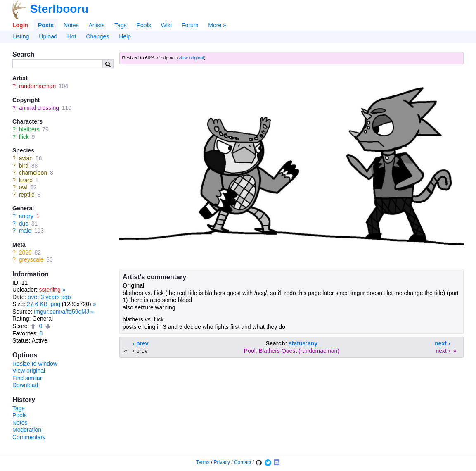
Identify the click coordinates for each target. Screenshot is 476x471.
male (25, 231)
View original (29, 371)
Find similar (27, 378)
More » (217, 25)
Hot (72, 36)
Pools (144, 25)
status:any (303, 343)
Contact (243, 462)
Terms (203, 462)
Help (125, 36)
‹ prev (141, 343)
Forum (190, 25)
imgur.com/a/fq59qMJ (62, 312)
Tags (121, 25)
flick (24, 137)
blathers (29, 129)
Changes (97, 36)
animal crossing (39, 108)
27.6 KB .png (44, 304)
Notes (71, 25)
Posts (46, 25)
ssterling (50, 290)
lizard (26, 180)
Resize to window (35, 364)
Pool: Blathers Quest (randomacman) (292, 351)
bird (24, 166)
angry (26, 216)
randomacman (38, 86)
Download (25, 385)
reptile (27, 195)
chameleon (33, 173)
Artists (96, 25)
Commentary (29, 437)
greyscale (31, 259)
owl (23, 187)
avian (26, 158)
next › (442, 343)
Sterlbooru (59, 9)
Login (20, 25)
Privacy (222, 462)
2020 (25, 252)
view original (191, 58)
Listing (21, 36)
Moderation (27, 430)
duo (24, 224)
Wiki (166, 25)
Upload (48, 36)
